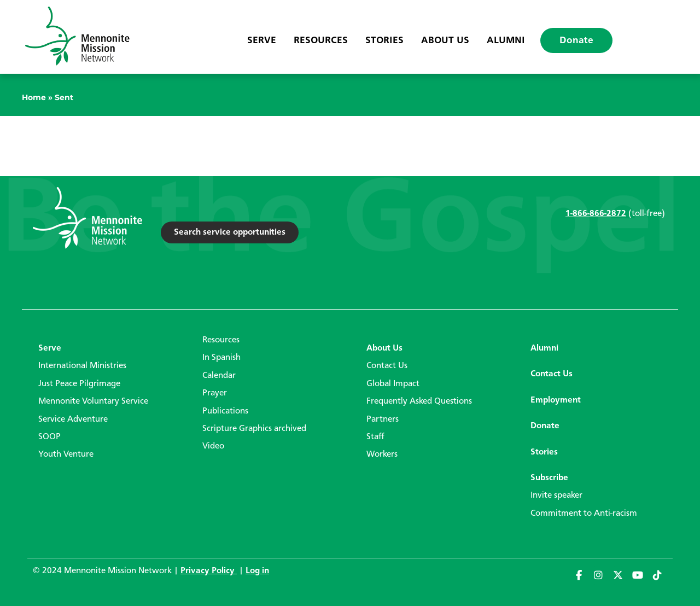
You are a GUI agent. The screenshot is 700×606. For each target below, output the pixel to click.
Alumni (506, 40)
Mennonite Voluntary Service (93, 401)
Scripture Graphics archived (254, 429)
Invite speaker (556, 496)
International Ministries (82, 366)
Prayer (215, 393)
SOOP (49, 437)
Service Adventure (73, 419)
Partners (383, 419)
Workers (382, 454)
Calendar (219, 376)
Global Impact (393, 384)
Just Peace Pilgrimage (79, 384)
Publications (225, 411)
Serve (262, 40)
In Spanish (221, 358)
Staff (375, 437)
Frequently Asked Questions (419, 401)
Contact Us (387, 366)
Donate (576, 40)
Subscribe (549, 478)
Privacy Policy (209, 571)
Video (213, 446)
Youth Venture (66, 454)
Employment (556, 400)
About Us (445, 40)
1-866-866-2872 (596, 214)
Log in (257, 571)
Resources (321, 40)
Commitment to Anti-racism (584, 514)
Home (34, 97)
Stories (384, 40)
